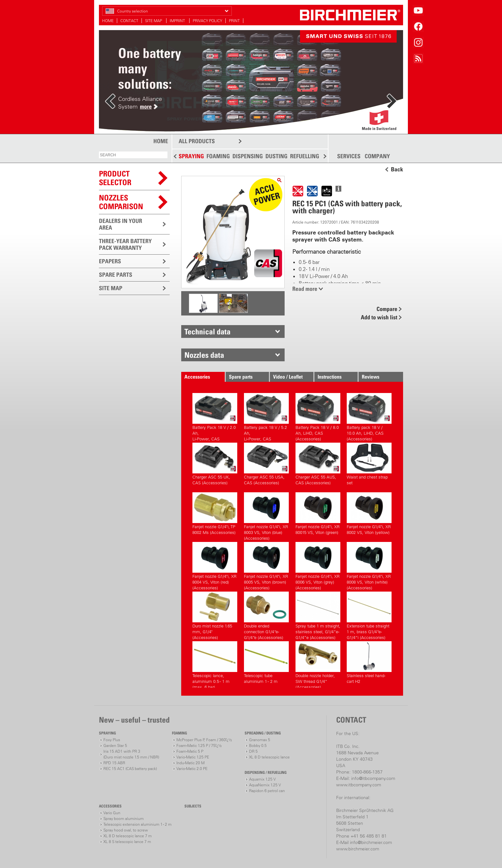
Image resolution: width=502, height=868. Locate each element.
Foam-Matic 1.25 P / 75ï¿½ (199, 745)
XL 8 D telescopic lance (269, 757)
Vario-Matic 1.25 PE (193, 757)
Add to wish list (379, 317)
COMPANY (377, 156)
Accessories (197, 377)
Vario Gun (112, 813)
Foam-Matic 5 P (190, 751)
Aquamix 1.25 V (262, 779)
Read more (305, 289)
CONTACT (129, 21)
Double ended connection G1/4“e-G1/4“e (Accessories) (266, 615)
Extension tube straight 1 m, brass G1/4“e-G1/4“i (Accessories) (369, 615)
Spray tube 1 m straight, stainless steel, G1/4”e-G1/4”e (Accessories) (318, 615)
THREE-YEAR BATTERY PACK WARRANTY (125, 244)
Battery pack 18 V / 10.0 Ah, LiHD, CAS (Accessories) (369, 416)
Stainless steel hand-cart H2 (369, 663)
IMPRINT (178, 21)
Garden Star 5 (115, 745)
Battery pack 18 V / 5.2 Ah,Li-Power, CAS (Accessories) (266, 416)
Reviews (371, 377)
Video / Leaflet (288, 377)
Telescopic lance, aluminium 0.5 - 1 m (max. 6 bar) (215, 664)
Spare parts (241, 377)
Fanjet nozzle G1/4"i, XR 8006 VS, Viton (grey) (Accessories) (318, 565)
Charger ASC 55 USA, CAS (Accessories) (266, 464)
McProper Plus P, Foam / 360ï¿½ (204, 740)
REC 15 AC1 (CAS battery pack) (130, 769)
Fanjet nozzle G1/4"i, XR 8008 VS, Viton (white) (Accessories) (369, 565)
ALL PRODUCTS (197, 141)
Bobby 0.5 (258, 745)
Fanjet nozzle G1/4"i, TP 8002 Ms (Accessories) (215, 514)
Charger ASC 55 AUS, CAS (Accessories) (318, 464)
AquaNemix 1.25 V (265, 785)
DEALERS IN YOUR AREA (121, 224)
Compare (387, 309)
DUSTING (276, 156)
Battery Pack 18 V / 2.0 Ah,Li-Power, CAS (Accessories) (215, 416)
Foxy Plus (112, 740)
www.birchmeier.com (358, 849)
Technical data (207, 332)
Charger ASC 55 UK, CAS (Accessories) (215, 464)
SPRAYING (191, 156)
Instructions (330, 377)
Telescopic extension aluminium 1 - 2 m (138, 824)
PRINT (234, 21)
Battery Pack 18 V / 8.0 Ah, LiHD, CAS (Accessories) (318, 416)
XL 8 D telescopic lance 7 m (128, 836)
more (146, 106)
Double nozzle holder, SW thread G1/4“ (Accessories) (318, 664)
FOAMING (218, 156)
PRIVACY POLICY (207, 21)
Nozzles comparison (121, 202)
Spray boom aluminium (124, 819)
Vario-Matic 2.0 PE (192, 769)
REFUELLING (305, 156)
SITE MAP (154, 21)
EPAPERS (110, 261)
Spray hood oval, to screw (126, 830)
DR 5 (253, 751)
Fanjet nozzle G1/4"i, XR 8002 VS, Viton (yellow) (369, 514)
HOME (108, 21)
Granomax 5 (260, 740)
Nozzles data (204, 355)
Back (397, 169)
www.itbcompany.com (359, 785)
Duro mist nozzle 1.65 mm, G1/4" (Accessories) (215, 615)
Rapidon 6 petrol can (267, 791)
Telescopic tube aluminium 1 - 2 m (266, 663)
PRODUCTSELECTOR (115, 178)
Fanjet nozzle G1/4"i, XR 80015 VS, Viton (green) (318, 514)
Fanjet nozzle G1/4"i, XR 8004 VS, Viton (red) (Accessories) (215, 565)
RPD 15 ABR (114, 763)
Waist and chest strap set (369, 464)
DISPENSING (248, 156)
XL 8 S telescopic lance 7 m (127, 842)
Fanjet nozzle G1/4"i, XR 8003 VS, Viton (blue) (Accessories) (266, 516)
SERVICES (349, 156)
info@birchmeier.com (371, 842)
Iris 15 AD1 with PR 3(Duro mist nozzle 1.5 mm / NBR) (131, 754)
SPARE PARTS (116, 275)
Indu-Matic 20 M (190, 763)
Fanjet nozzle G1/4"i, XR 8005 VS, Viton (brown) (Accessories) (266, 565)
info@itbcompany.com (373, 778)
